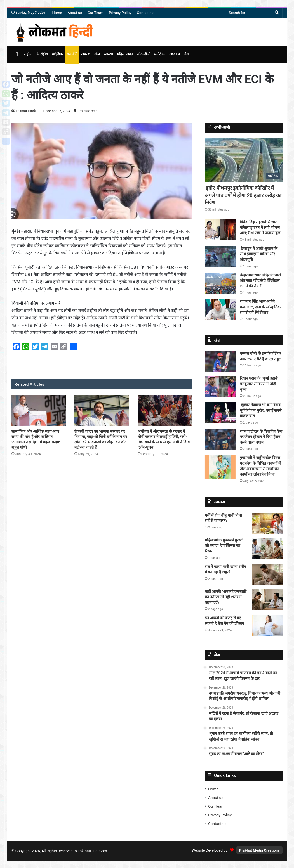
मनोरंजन (160, 54)
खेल (97, 54)
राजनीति (72, 54)
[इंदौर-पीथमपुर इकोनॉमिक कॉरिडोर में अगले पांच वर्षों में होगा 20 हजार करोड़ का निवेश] (244, 160)
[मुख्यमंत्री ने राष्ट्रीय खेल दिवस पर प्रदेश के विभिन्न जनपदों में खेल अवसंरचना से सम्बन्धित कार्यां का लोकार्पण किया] (220, 467)
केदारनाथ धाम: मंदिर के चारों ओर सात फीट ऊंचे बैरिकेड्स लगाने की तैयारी (260, 281)
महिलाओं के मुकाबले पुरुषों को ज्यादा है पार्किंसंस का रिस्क (224, 546)
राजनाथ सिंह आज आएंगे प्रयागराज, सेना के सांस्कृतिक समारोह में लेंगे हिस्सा (260, 307)
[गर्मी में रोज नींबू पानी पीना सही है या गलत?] (267, 523)
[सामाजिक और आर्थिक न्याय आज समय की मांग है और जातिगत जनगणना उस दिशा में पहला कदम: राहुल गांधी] (39, 410)
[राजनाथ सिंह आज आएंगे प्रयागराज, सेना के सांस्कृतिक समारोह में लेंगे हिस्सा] (220, 309)
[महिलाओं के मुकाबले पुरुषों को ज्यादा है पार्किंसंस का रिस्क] (267, 548)
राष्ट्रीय (28, 54)
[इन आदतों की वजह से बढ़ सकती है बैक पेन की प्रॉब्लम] (267, 626)
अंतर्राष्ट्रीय (42, 54)
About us (75, 13)
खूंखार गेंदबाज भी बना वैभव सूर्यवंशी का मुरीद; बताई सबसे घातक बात (261, 410)
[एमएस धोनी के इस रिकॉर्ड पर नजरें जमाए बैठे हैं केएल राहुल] (220, 361)
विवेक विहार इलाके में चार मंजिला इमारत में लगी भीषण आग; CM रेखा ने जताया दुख (260, 227)
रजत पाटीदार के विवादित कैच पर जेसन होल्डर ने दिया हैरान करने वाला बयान (261, 437)
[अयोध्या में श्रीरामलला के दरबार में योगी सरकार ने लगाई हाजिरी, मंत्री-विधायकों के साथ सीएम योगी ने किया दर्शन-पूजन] (165, 410)
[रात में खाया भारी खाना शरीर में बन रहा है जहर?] (267, 575)
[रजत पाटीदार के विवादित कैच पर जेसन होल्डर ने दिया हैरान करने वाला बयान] (220, 439)
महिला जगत (125, 54)
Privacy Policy (120, 13)
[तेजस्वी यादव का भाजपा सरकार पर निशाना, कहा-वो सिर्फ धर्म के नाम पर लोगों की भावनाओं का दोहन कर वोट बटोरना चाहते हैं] (102, 410)
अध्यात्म (175, 54)
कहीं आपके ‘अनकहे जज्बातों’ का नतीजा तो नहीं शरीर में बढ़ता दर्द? (226, 597)
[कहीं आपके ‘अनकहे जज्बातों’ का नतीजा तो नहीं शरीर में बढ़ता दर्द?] (267, 599)
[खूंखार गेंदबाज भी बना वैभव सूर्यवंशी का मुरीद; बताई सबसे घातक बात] (220, 413)
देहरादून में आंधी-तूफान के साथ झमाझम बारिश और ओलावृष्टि (259, 254)
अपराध (86, 54)
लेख (187, 54)
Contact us (146, 13)
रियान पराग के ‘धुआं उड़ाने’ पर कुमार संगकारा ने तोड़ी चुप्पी (259, 384)
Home (57, 13)
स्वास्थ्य (108, 54)
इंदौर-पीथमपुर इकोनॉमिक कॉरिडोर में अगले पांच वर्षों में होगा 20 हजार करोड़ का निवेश (243, 195)
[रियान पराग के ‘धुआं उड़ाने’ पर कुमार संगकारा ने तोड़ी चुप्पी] (220, 386)
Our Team (95, 13)
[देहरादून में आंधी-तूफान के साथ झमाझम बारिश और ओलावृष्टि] (220, 256)
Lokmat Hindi (26, 111)
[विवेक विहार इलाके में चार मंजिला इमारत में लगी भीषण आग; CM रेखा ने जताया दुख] (220, 230)
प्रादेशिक (57, 54)
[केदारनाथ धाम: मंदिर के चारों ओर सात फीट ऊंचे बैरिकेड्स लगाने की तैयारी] (220, 283)
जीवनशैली (144, 54)
